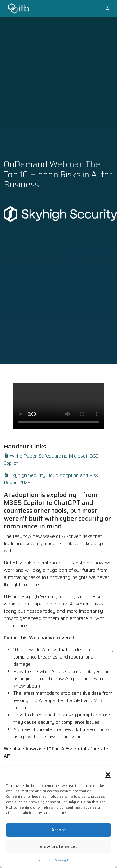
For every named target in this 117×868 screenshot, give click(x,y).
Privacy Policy (66, 860)
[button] (108, 774)
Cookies (44, 860)
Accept (59, 830)
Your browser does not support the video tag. (58, 406)
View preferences (58, 847)
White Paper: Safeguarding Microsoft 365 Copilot (51, 460)
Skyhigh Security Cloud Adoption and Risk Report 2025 (51, 479)
